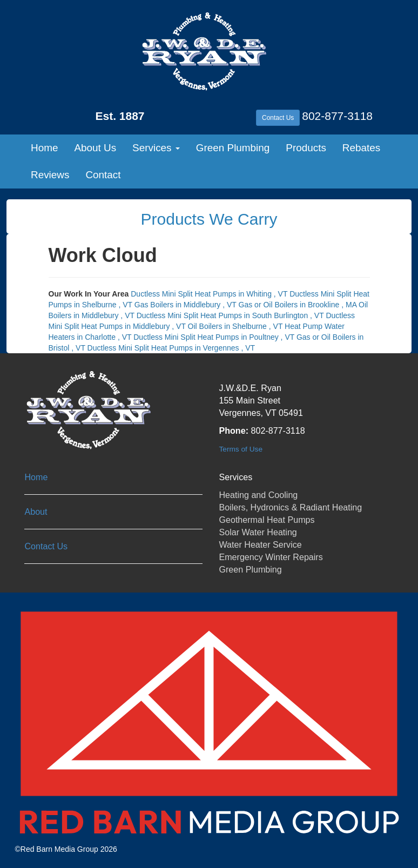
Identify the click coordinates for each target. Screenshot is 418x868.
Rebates (361, 148)
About (36, 512)
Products (306, 148)
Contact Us (278, 118)
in (210, 294)
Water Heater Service (260, 544)
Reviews (50, 175)
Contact (103, 175)
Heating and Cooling (258, 495)
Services (156, 148)
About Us (95, 148)
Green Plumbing (233, 148)
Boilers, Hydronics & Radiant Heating (290, 507)
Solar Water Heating (258, 532)
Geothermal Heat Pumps (267, 520)
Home (44, 148)
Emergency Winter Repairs (271, 557)
